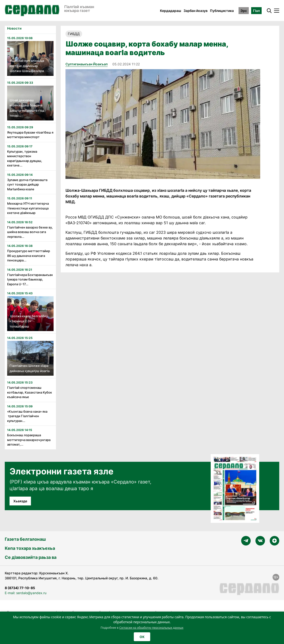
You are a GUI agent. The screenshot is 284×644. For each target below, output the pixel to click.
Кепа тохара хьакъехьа (30, 548)
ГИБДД (74, 34)
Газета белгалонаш (25, 539)
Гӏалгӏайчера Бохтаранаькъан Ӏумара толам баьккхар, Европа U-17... (30, 279)
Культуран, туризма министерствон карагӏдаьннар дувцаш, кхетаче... (25, 158)
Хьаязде (20, 501)
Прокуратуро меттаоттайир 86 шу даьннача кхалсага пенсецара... (29, 256)
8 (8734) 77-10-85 (20, 588)
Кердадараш (171, 11)
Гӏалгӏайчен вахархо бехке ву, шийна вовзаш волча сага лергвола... (30, 232)
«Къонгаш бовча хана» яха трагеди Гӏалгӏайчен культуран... (27, 416)
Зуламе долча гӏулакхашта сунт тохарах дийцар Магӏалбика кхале (27, 184)
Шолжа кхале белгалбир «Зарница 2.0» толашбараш (29, 321)
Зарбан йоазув (196, 11)
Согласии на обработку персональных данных (151, 628)
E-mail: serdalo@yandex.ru (26, 593)
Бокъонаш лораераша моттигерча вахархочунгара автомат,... (29, 440)
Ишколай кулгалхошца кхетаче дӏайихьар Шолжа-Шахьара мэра (27, 66)
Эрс (244, 11)
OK (142, 637)
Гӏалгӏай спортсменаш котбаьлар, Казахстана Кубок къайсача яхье (30, 392)
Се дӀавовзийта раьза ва (31, 557)
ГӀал (256, 11)
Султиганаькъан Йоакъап (87, 64)
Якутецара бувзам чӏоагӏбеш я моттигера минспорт (30, 135)
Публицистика (222, 11)
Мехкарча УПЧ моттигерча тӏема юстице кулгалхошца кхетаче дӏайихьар (28, 208)
